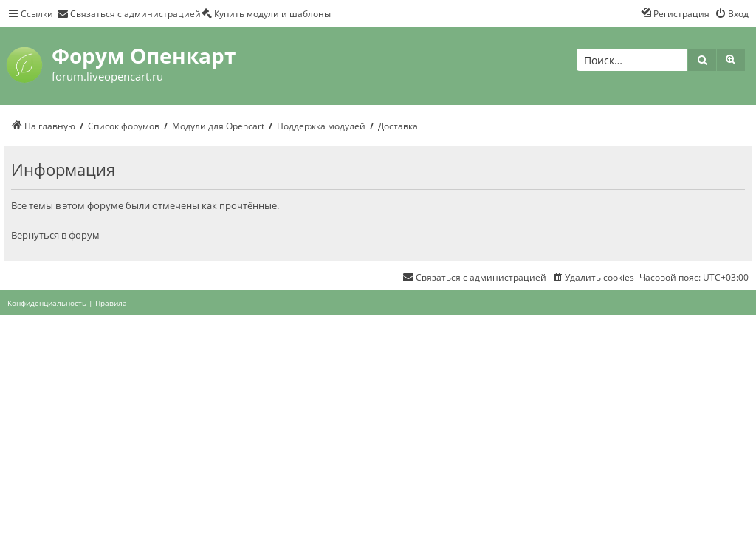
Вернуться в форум (55, 235)
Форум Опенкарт (144, 55)
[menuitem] (129, 13)
